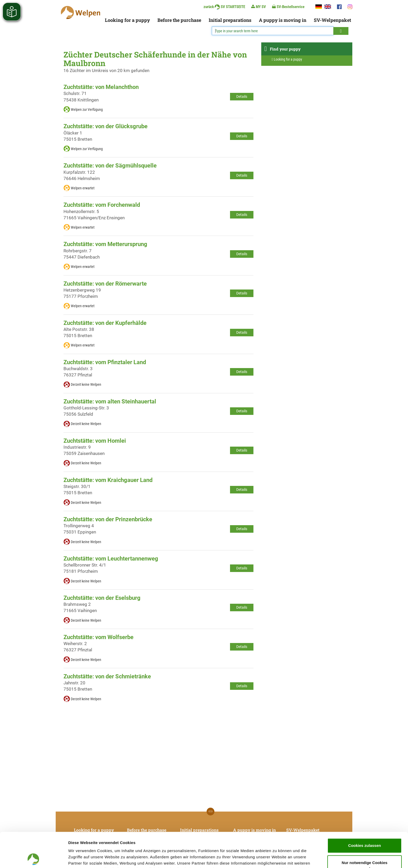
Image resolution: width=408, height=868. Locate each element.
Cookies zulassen (365, 811)
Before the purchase (179, 20)
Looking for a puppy (127, 20)
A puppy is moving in (283, 20)
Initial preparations (230, 20)
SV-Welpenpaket (332, 20)
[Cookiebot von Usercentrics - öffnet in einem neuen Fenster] (34, 858)
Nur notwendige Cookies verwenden (365, 831)
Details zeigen (277, 858)
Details (242, 97)
